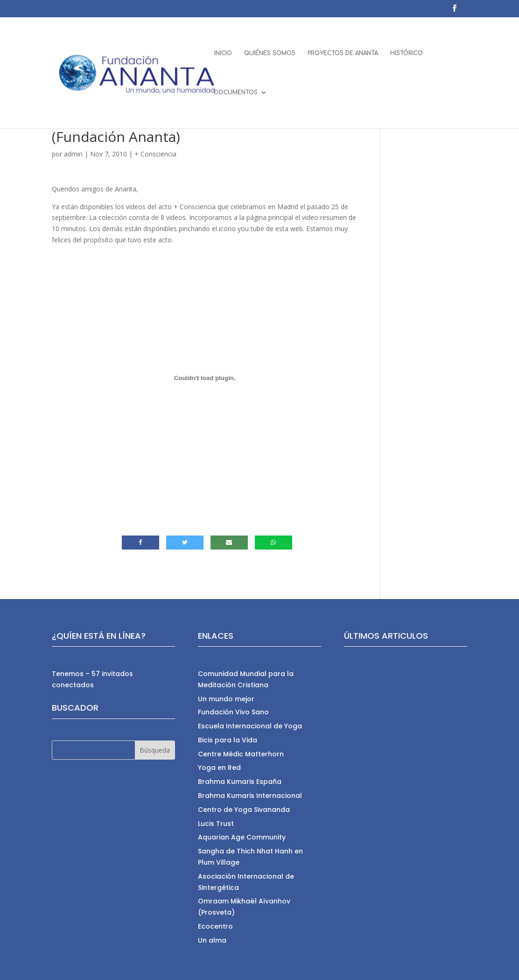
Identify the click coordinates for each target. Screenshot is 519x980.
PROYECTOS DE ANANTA (343, 53)
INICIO (223, 53)
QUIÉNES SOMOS (270, 53)
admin (73, 154)
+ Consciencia (155, 154)
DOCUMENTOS (236, 92)
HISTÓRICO (407, 53)
